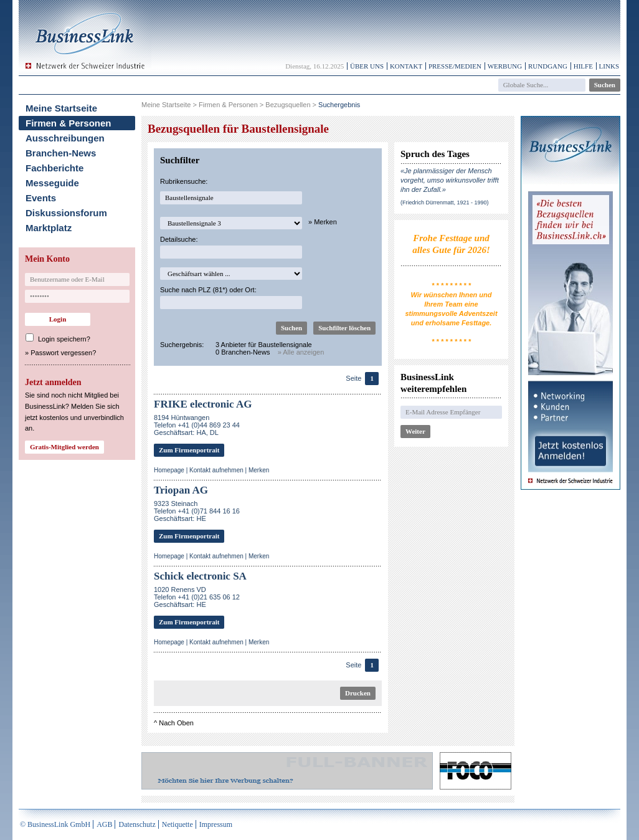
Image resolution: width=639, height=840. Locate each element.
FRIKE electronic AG (203, 404)
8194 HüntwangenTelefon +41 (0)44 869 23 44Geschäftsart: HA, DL (197, 425)
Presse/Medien (455, 66)
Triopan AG (181, 490)
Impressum (216, 824)
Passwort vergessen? (63, 353)
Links (609, 66)
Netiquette (177, 824)
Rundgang (548, 66)
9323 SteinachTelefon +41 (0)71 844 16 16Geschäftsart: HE (197, 511)
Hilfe (583, 66)
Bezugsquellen (288, 105)
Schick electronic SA (200, 576)
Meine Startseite (61, 108)
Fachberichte (54, 168)
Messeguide (52, 183)
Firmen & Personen (69, 123)
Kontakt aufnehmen (216, 470)
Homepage (169, 470)
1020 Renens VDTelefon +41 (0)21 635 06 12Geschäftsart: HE (197, 597)
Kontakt (406, 66)
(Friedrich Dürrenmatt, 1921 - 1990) (445, 203)
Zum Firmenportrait (189, 450)
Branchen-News (61, 153)
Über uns (367, 66)
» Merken (323, 222)
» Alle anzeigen (301, 352)
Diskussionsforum (66, 213)
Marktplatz (49, 228)
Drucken (358, 693)
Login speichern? (64, 339)
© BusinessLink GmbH (55, 824)
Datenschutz (137, 824)
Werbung (505, 66)
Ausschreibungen (65, 138)
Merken (259, 470)
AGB (104, 824)
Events (41, 198)
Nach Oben (176, 723)
